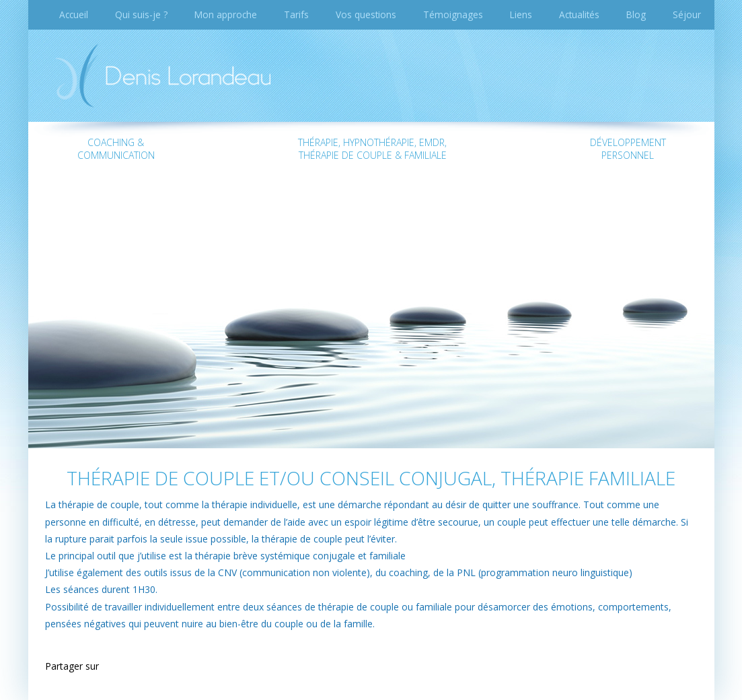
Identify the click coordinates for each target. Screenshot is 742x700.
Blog (636, 14)
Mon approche (226, 14)
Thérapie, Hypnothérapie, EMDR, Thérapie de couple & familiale (372, 149)
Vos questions (366, 14)
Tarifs (296, 14)
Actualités (579, 14)
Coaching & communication (116, 149)
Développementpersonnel (628, 149)
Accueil (74, 14)
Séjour (687, 14)
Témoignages (453, 14)
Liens (521, 14)
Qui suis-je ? (141, 14)
